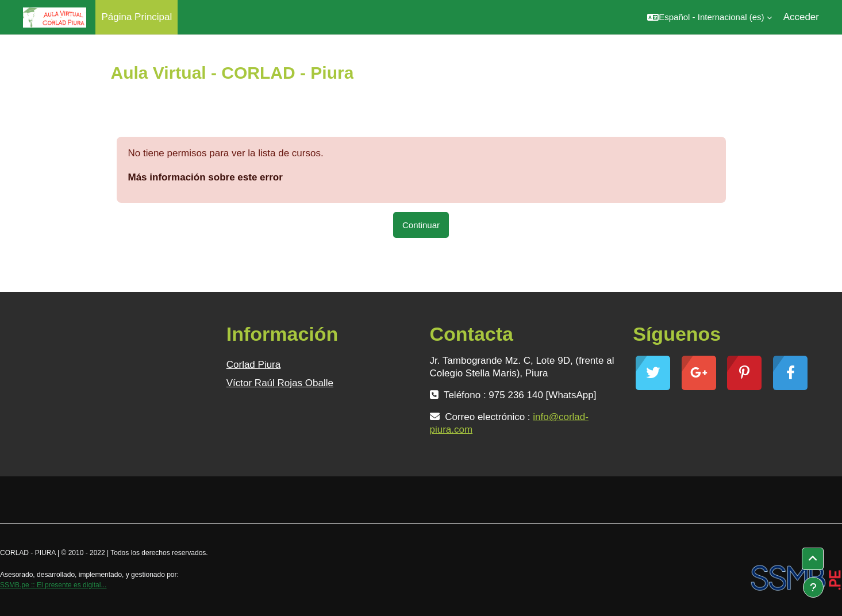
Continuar (421, 225)
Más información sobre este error (205, 177)
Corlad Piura (254, 365)
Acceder (801, 17)
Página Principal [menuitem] (137, 17)
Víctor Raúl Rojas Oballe (280, 383)
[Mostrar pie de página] (813, 587)
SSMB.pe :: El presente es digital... (53, 585)
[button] (709, 17)
